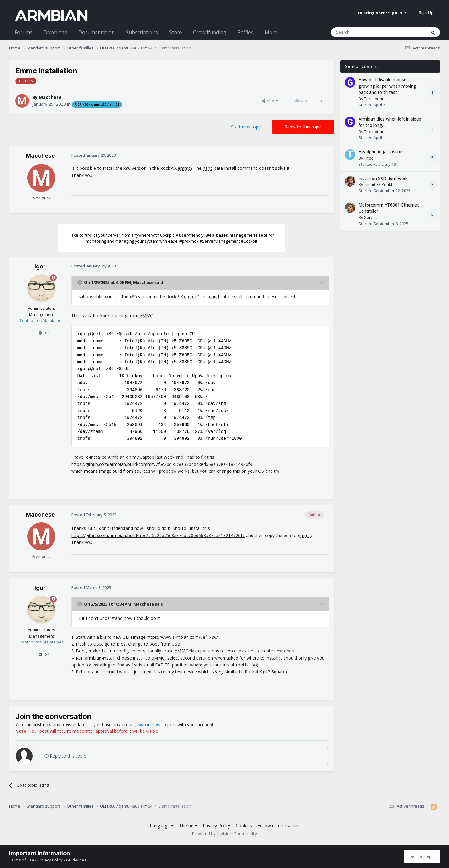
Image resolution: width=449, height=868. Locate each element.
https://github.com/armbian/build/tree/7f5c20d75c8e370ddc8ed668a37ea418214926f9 (158, 535)
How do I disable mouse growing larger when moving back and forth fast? (387, 86)
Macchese (50, 97)
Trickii (369, 158)
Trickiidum (374, 99)
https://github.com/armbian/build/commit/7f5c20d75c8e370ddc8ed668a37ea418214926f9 (162, 464)
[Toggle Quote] (80, 282)
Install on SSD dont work (383, 178)
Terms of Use (22, 860)
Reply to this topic (303, 127)
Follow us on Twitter (278, 826)
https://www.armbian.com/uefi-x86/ (182, 637)
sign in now (149, 724)
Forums (23, 32)
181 (44, 333)
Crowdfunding (210, 32)
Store (176, 32)
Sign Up (426, 12)
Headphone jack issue (380, 152)
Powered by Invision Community (224, 834)
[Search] (364, 32)
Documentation (97, 32)
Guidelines (76, 860)
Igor (40, 266)
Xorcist (370, 217)
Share (270, 101)
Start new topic (246, 127)
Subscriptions (142, 32)
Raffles (245, 32)
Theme (188, 826)
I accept (422, 856)
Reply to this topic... (66, 756)
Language (162, 826)
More (271, 32)
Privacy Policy (216, 826)
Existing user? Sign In (382, 13)
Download (55, 32)
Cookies (244, 826)
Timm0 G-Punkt (378, 184)
